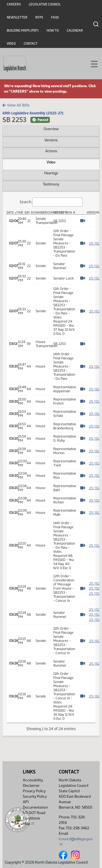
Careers (14, 4)
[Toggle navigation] (91, 63)
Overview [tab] (51, 129)
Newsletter (17, 17)
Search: (51, 202)
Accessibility (33, 780)
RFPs (39, 17)
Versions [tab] (51, 140)
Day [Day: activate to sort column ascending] (27, 213)
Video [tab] (51, 162)
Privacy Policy (34, 791)
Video (11, 44)
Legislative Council (45, 4)
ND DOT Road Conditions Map (34, 818)
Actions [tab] (51, 151)
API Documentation (35, 805)
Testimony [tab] (51, 184)
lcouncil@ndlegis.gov (76, 841)
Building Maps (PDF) (23, 31)
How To (53, 31)
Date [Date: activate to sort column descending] (10, 213)
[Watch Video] (83, 221)
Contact (31, 44)
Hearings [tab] (51, 173)
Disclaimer (31, 786)
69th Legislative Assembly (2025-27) (33, 113)
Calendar (75, 31)
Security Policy (35, 796)
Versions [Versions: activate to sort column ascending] (91, 213)
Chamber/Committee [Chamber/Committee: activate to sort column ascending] (42, 213)
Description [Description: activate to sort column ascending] (63, 213)
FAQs (55, 17)
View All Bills (16, 105)
